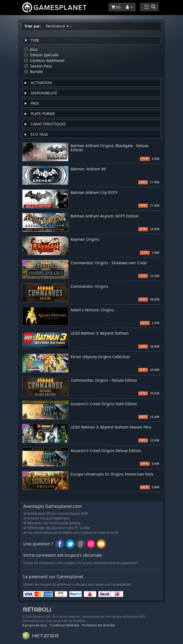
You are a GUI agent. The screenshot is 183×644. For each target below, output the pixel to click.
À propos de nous (35, 625)
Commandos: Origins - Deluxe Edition (104, 380)
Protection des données (99, 625)
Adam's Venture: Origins (92, 310)
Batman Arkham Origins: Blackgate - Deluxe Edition (109, 148)
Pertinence (59, 26)
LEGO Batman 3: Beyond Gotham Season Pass (111, 427)
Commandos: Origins (89, 287)
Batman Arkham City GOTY (94, 193)
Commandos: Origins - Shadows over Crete (109, 263)
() (116, 7)
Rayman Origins (85, 239)
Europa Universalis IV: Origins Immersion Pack (112, 474)
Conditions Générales (65, 625)
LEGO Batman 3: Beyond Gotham (100, 333)
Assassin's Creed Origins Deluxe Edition (106, 451)
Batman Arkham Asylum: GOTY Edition (105, 216)
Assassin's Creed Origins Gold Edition (104, 404)
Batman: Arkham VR (88, 169)
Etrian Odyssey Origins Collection (100, 357)
